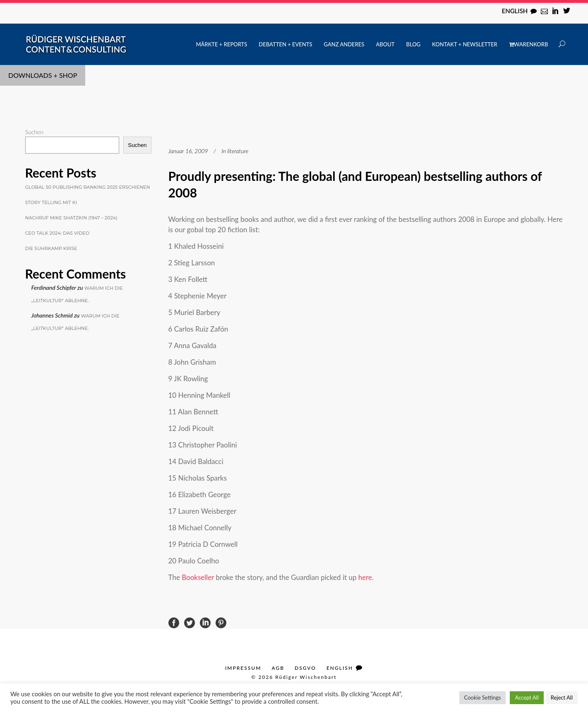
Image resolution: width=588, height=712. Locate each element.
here (365, 577)
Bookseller (199, 577)
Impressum (243, 668)
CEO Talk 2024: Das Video (57, 233)
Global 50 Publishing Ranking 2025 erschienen (88, 187)
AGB (278, 668)
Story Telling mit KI (51, 202)
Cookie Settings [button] (483, 698)
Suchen (34, 132)
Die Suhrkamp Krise (51, 248)
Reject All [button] (562, 698)
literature (238, 151)
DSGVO (305, 668)
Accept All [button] (527, 698)
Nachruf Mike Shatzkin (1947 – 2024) (71, 218)
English (515, 11)
